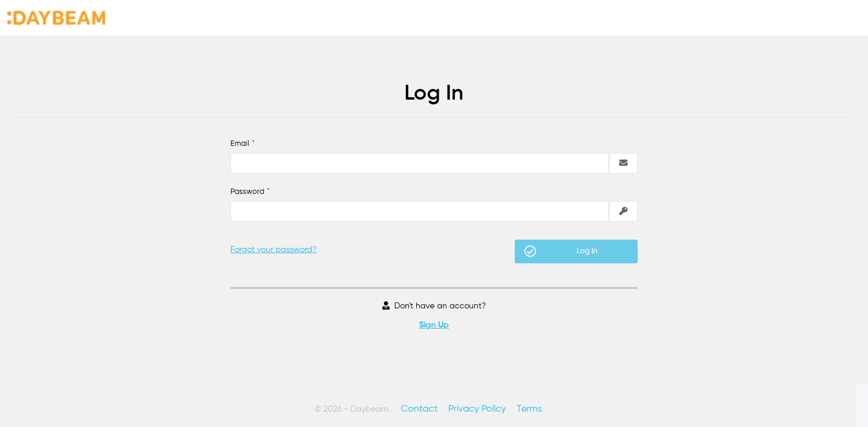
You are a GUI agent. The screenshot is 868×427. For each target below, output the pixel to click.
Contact (419, 409)
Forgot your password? (273, 250)
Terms (529, 409)
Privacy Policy (477, 409)
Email (240, 144)
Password (247, 192)
